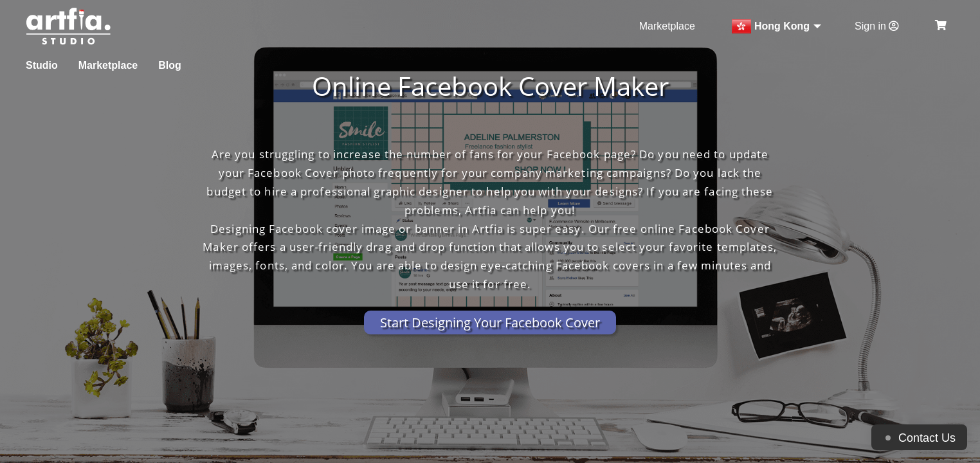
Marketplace (668, 26)
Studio (41, 65)
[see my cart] (941, 26)
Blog (171, 65)
